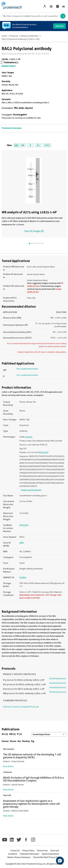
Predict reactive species (31, 490)
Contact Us (15, 851)
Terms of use (42, 851)
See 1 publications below (27, 375)
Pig (33, 741)
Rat (19, 741)
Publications (10, 62)
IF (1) (19, 734)
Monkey (26, 741)
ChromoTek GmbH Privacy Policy (47, 857)
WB (23, 145)
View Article (8, 766)
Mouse (13, 741)
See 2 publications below (27, 369)
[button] (60, 861)
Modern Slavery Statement (19, 857)
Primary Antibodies (30, 36)
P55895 (23, 577)
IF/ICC (47, 145)
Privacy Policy (28, 851)
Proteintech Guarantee (12, 128)
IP (30, 145)
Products (14, 36)
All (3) (5, 734)
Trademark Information (29, 854)
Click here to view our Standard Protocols (21, 707)
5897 (22, 543)
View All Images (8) (34, 231)
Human (5, 741)
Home (4, 36)
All (16, 145)
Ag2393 (29, 437)
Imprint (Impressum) (50, 854)
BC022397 (44, 452)
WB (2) (12, 734)
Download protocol (58, 678)
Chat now (59, 26)
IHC (38, 145)
